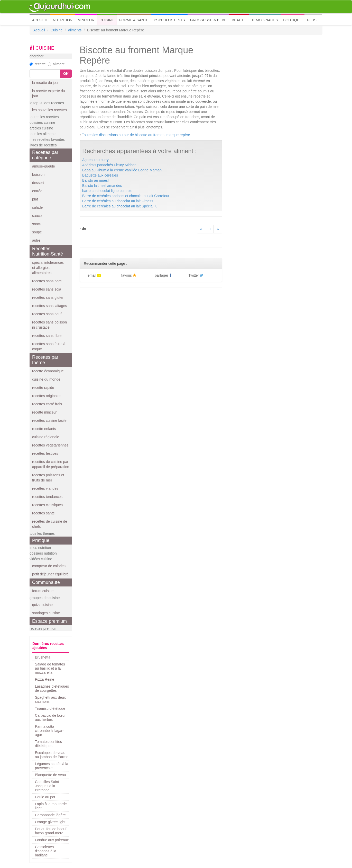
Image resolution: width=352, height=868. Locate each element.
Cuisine (57, 30)
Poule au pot (45, 797)
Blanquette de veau (50, 775)
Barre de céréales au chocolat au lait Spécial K (119, 206)
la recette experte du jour (49, 93)
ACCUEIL (41, 20)
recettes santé (43, 513)
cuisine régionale (46, 437)
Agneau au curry (95, 160)
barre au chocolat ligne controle (107, 191)
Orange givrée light (50, 822)
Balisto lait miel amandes (102, 186)
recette (38, 64)
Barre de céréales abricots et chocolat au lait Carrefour (126, 196)
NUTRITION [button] (63, 20)
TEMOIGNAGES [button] (265, 20)
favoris (129, 275)
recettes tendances (47, 497)
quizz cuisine (42, 605)
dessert (38, 183)
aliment (56, 64)
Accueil (39, 30)
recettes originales (47, 396)
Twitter (196, 275)
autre (36, 240)
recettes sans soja (47, 289)
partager (163, 275)
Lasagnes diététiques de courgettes (52, 688)
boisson (38, 174)
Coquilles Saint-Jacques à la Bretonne (48, 786)
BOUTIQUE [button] (293, 20)
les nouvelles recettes (49, 110)
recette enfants (44, 429)
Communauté (46, 582)
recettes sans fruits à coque (49, 346)
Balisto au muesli (96, 180)
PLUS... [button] (313, 20)
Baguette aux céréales (100, 175)
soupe (37, 232)
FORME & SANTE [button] (134, 20)
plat (35, 199)
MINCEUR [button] (86, 20)
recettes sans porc (47, 281)
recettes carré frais (47, 404)
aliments (75, 30)
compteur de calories (49, 566)
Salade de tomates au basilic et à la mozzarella (50, 668)
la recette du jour (45, 83)
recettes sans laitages (49, 306)
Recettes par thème (45, 360)
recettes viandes (45, 488)
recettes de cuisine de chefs (50, 524)
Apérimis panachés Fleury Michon (109, 165)
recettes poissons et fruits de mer (48, 478)
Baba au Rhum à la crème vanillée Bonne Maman (122, 170)
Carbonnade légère (50, 815)
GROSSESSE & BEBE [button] (208, 20)
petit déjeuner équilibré (50, 574)
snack (37, 224)
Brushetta (43, 657)
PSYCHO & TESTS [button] (169, 20)
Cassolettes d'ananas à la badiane (46, 851)
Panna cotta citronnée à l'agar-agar (49, 731)
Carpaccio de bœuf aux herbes (50, 717)
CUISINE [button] (107, 20)
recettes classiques (47, 505)
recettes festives (45, 453)
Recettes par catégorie (45, 155)
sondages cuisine (46, 613)
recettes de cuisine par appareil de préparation (51, 464)
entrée (37, 191)
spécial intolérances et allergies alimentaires (48, 268)
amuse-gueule (44, 166)
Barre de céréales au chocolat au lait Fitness (118, 201)
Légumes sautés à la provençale (52, 766)
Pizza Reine (45, 679)
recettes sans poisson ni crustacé (49, 325)
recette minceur (44, 412)
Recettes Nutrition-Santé (48, 251)
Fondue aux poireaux (52, 840)
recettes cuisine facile (49, 420)
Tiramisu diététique (50, 708)
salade (37, 207)
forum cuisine (43, 591)
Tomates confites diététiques (48, 744)
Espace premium (49, 621)
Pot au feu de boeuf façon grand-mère (51, 831)
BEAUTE (239, 20)
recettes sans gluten (48, 297)
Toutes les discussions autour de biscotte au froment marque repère (136, 135)
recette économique (48, 371)
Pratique (41, 540)
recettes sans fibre (47, 336)
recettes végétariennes (50, 445)
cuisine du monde (46, 379)
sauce (37, 216)
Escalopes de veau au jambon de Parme (52, 755)
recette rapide (43, 388)
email (94, 275)
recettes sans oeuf (47, 314)
